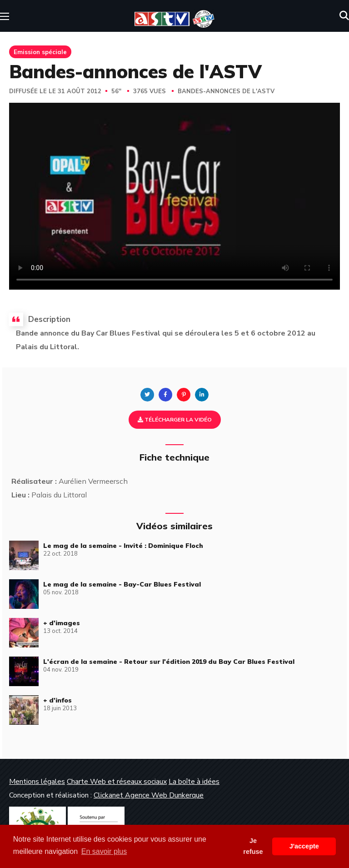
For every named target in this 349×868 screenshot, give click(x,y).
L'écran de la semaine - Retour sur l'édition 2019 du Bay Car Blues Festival (169, 662)
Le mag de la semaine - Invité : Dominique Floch (123, 546)
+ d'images (62, 623)
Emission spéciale (40, 52)
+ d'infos (57, 700)
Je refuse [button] (253, 846)
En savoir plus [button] (104, 851)
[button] (344, 16)
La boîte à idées (194, 782)
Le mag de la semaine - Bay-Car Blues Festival (122, 584)
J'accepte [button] (304, 846)
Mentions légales (37, 782)
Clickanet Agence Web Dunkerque (149, 795)
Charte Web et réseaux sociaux (117, 782)
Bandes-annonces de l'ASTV (226, 91)
